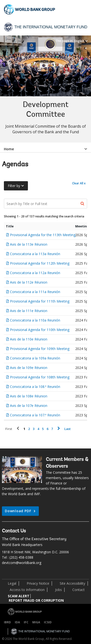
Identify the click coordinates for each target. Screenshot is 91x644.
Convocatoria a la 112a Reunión (35, 273)
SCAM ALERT (19, 596)
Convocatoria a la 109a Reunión (35, 358)
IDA (17, 622)
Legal (12, 583)
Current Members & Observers (67, 463)
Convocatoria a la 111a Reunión (35, 292)
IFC (26, 622)
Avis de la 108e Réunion (29, 396)
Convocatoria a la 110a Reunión (35, 320)
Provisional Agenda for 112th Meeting (40, 263)
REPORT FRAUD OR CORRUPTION (36, 600)
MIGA (36, 622)
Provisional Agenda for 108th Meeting (40, 377)
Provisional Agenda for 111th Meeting (40, 301)
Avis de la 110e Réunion (29, 339)
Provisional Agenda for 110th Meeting (40, 330)
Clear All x (79, 183)
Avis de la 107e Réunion (29, 406)
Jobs (58, 590)
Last (67, 429)
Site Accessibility (72, 583)
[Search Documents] (45, 204)
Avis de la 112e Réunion (29, 282)
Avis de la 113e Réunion (29, 244)
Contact (79, 590)
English (79, 41)
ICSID (48, 622)
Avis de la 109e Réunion (29, 368)
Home (9, 149)
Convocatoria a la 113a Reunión (35, 254)
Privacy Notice (38, 583)
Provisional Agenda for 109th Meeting (40, 349)
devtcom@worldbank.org (22, 563)
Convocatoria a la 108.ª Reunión (35, 387)
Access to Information (27, 590)
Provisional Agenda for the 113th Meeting (43, 235)
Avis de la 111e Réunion (29, 311)
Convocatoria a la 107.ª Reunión (35, 415)
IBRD (7, 622)
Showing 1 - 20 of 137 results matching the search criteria (44, 216)
